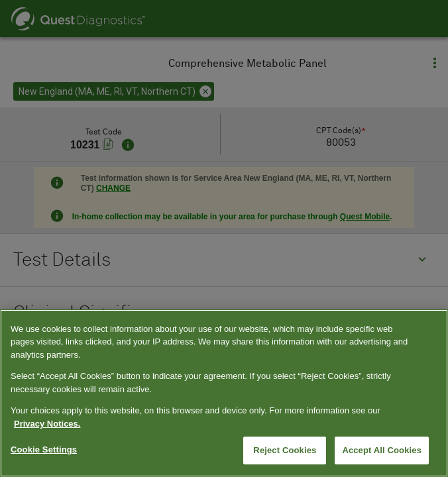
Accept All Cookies (382, 450)
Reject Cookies (285, 450)
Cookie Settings (44, 450)
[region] (224, 393)
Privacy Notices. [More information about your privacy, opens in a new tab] (47, 424)
